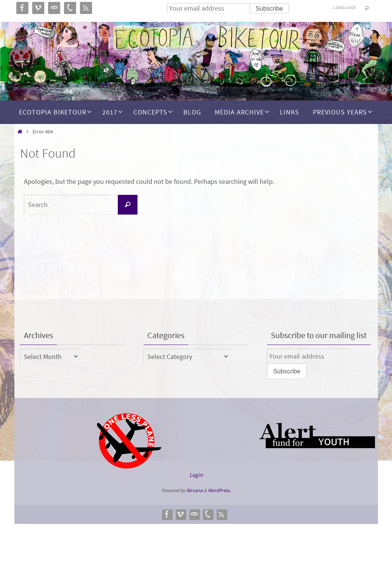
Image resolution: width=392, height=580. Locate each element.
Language (344, 7)
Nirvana (194, 490)
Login (196, 475)
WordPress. (219, 490)
